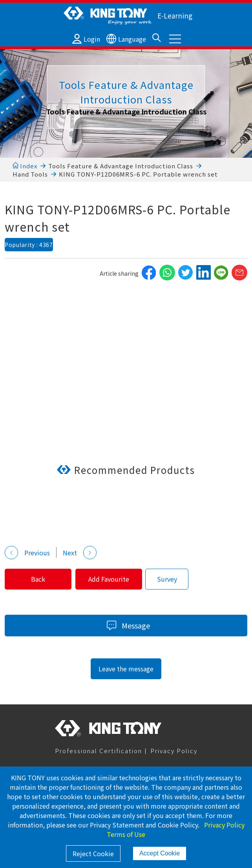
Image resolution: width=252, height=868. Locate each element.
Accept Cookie (160, 853)
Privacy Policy (174, 751)
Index (25, 166)
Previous (27, 553)
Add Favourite (113, 579)
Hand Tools (30, 174)
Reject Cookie (93, 853)
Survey (173, 579)
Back (40, 579)
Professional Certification (99, 751)
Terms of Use (126, 834)
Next (80, 553)
